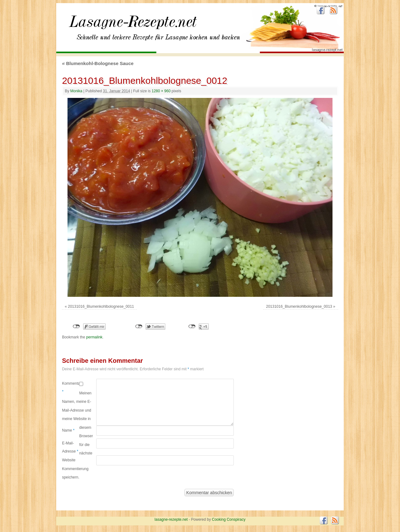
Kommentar (70, 388)
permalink (94, 337)
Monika (76, 91)
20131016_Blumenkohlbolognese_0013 (299, 307)
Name (68, 430)
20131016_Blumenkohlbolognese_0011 (101, 307)
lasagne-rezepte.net (133, 25)
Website (69, 460)
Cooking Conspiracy (229, 519)
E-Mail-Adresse (70, 447)
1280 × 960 (161, 91)
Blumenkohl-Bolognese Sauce (98, 63)
